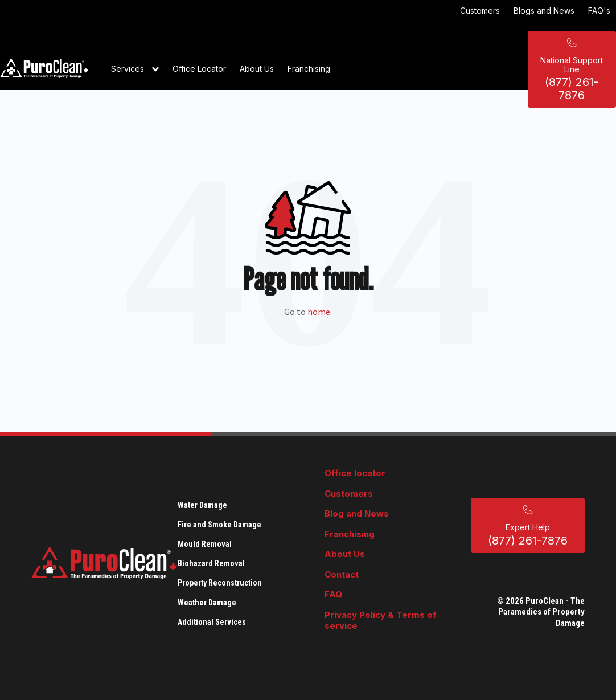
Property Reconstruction (220, 583)
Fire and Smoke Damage (219, 525)
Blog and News (357, 513)
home (319, 312)
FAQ (333, 594)
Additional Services (212, 622)
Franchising (309, 69)
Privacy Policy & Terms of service (381, 621)
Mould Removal (205, 544)
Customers (480, 11)
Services (135, 69)
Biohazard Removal (211, 563)
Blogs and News (544, 11)
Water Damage (202, 505)
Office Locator (199, 69)
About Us (257, 69)
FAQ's (599, 11)
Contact (342, 574)
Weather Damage (207, 603)
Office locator (355, 473)
